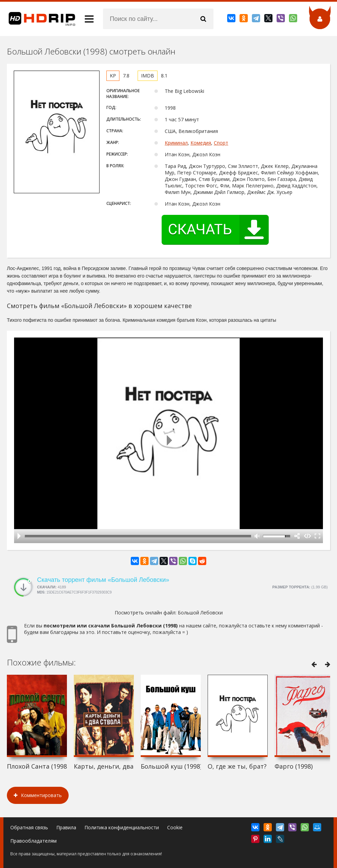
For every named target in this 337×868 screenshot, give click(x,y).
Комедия (201, 143)
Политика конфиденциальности (122, 827)
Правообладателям (33, 841)
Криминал (176, 143)
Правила (66, 827)
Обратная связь (29, 827)
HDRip (38, 19)
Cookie (175, 827)
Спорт (221, 143)
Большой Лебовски (200, 613)
